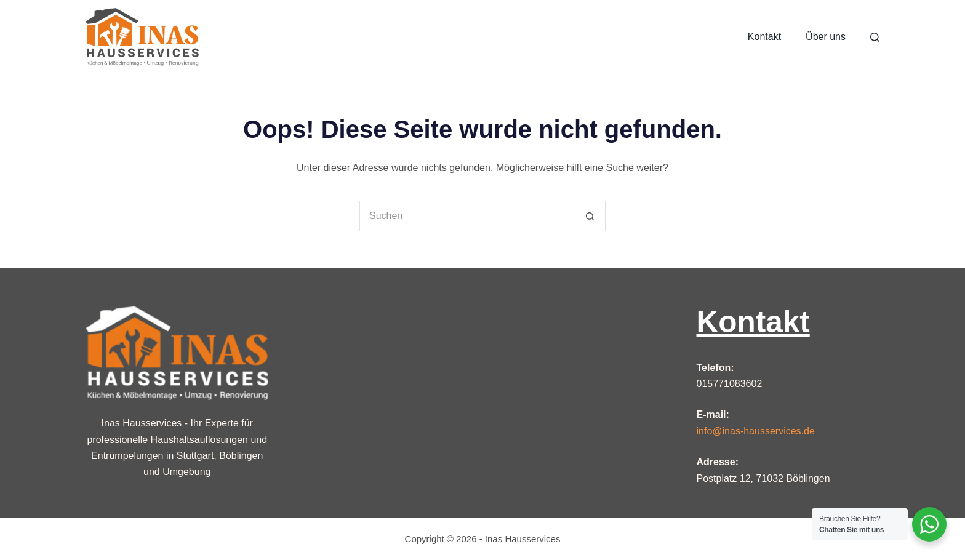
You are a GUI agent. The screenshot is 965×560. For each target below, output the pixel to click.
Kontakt (764, 37)
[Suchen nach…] (467, 216)
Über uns (826, 37)
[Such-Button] (590, 216)
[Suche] (875, 37)
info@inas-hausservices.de (756, 431)
